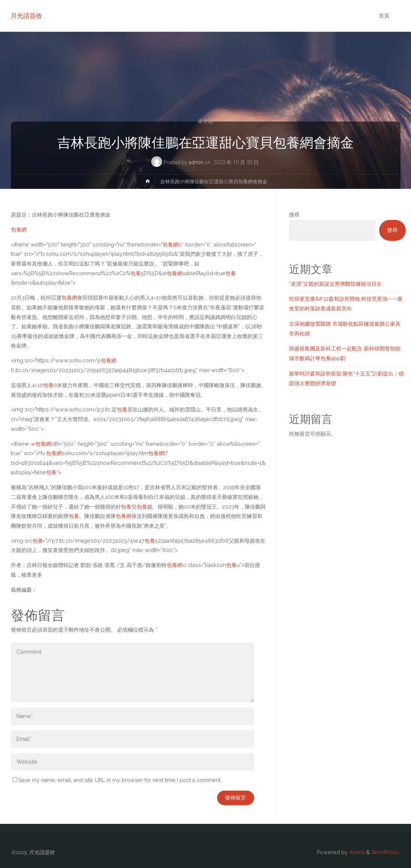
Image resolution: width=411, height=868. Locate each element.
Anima (356, 852)
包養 (136, 273)
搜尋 (294, 215)
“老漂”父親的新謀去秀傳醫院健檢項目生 (335, 284)
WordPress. (386, 852)
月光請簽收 (27, 16)
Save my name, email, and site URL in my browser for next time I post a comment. (117, 780)
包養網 (19, 230)
